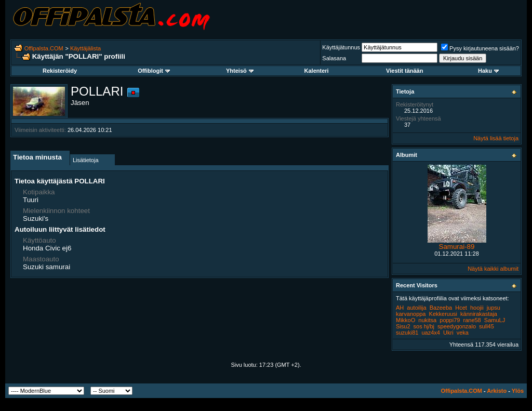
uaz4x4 (430, 333)
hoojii (477, 308)
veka (463, 333)
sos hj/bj (424, 326)
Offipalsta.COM (44, 48)
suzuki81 (407, 333)
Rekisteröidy (60, 71)
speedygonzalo (457, 326)
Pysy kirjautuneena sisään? (480, 48)
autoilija (416, 308)
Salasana (334, 58)
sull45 (487, 326)
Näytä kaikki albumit (493, 269)
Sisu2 (403, 326)
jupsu (494, 308)
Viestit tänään (404, 71)
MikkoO (405, 320)
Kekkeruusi (443, 314)
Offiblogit (154, 71)
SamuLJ (495, 320)
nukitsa (427, 320)
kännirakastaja (479, 314)
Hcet (461, 308)
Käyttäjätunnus (341, 47)
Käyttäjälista (85, 48)
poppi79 (450, 320)
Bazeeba (441, 308)
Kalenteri (317, 71)
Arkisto (497, 391)
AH (400, 308)
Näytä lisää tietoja (496, 138)
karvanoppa (411, 314)
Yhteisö (240, 71)
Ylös (518, 391)
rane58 (472, 320)
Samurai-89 (457, 247)
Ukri (448, 333)
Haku (488, 71)
